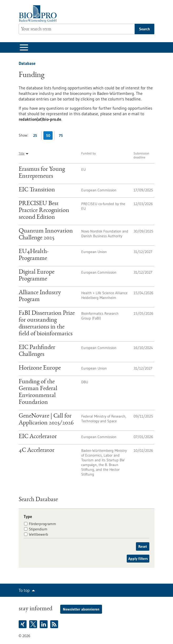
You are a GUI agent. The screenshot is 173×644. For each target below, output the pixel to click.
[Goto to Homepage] (39, 14)
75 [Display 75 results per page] (62, 136)
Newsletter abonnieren (81, 609)
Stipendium (38, 529)
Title (22, 153)
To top (24, 590)
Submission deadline (141, 155)
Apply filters (138, 559)
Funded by (88, 153)
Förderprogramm (42, 524)
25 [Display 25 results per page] (36, 136)
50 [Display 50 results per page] (49, 136)
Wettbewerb (39, 534)
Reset (143, 546)
